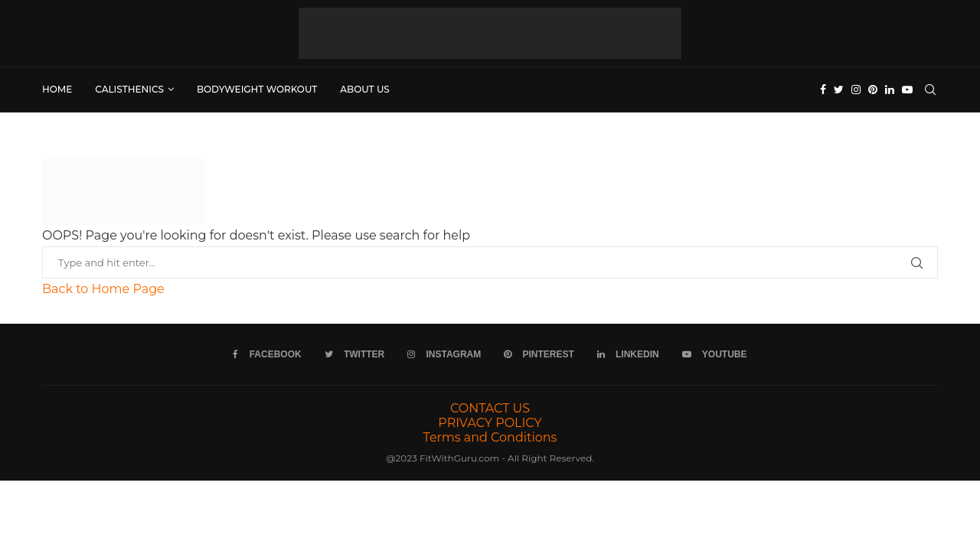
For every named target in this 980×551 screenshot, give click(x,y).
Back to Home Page (103, 289)
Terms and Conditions (490, 437)
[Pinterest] (873, 90)
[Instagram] (856, 90)
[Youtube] (907, 90)
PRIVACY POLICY (490, 423)
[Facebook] (823, 90)
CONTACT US (490, 408)
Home (57, 89)
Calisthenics (129, 89)
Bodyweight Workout (257, 89)
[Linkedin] (890, 90)
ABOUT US (365, 89)
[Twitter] (839, 90)
